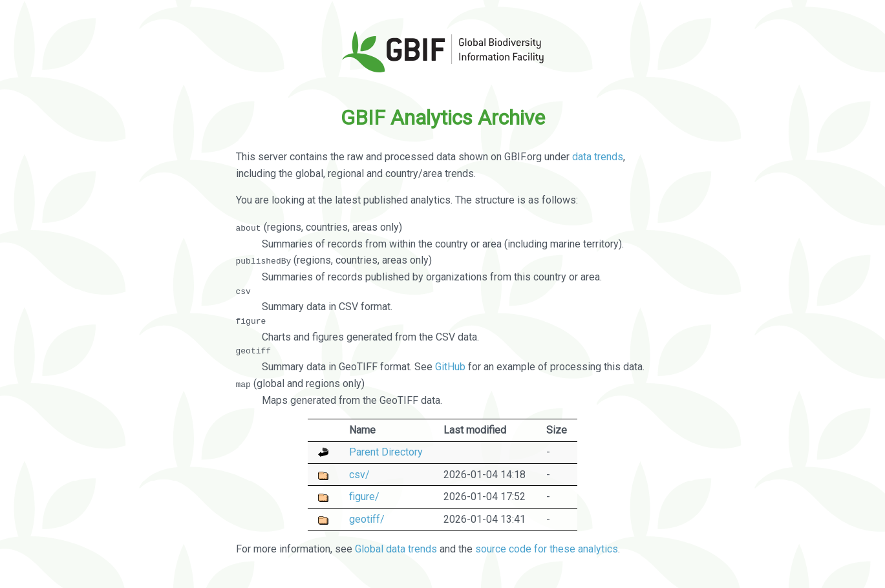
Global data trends (396, 549)
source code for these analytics (547, 549)
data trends (598, 157)
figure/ (364, 497)
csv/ (359, 474)
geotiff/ (367, 519)
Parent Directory (386, 452)
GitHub (450, 367)
